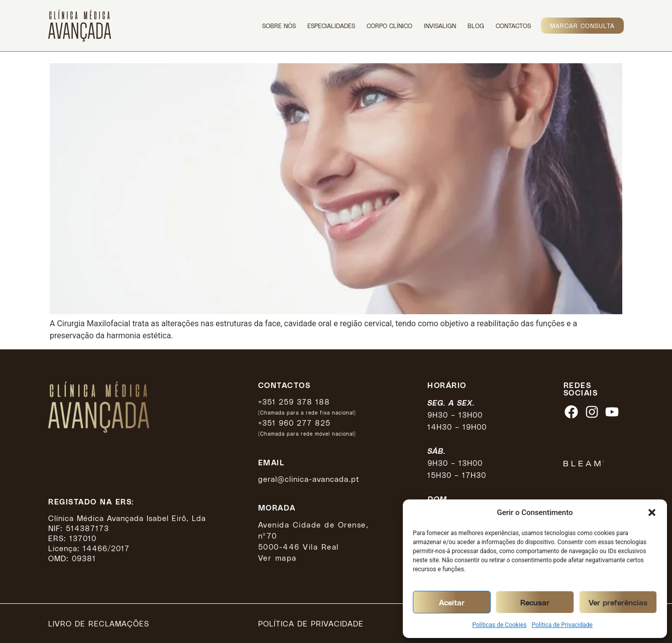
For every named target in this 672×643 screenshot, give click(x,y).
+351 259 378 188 (294, 402)
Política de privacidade (311, 623)
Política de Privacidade (562, 625)
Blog (476, 26)
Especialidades (331, 26)
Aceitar (452, 602)
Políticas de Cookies (499, 625)
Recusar (535, 602)
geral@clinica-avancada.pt (309, 479)
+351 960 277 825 (294, 423)
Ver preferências (618, 602)
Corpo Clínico (389, 26)
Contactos (513, 26)
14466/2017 (106, 548)
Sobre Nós (279, 26)
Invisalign (440, 26)
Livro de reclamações (99, 623)
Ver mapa (277, 558)
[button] (652, 512)
